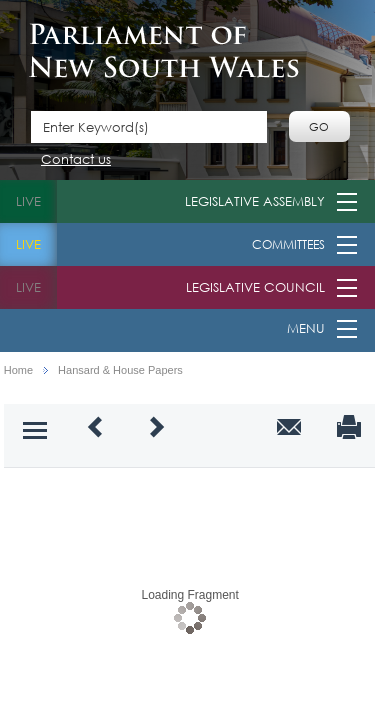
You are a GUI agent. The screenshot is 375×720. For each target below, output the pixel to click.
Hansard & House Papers (120, 370)
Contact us (76, 160)
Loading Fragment (189, 595)
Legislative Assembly (255, 201)
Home (18, 370)
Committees (288, 244)
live (28, 201)
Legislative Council (255, 287)
